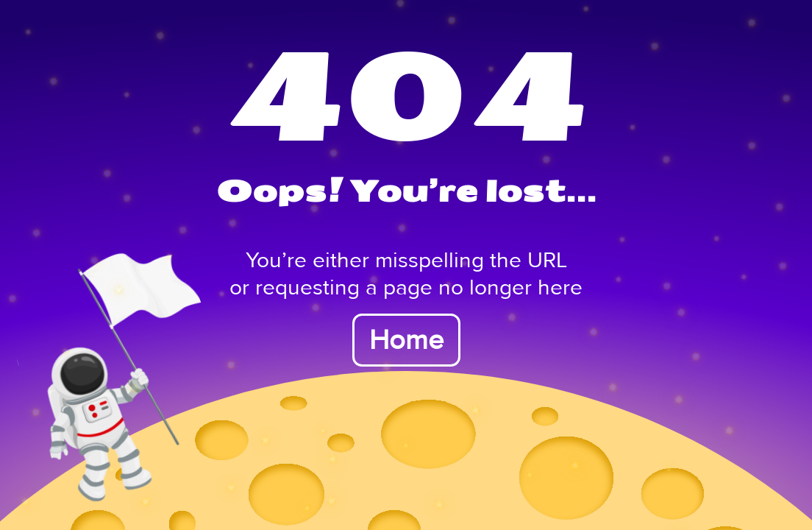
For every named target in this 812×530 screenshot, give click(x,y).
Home (406, 340)
